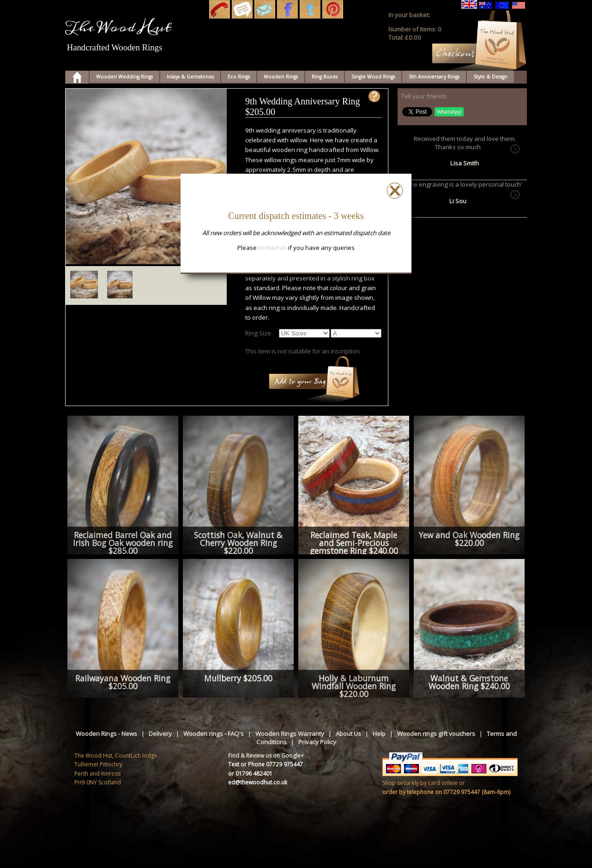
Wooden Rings (281, 77)
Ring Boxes (325, 77)
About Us (348, 734)
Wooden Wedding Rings (124, 77)
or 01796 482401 (250, 774)
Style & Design (490, 77)
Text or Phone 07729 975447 (266, 764)
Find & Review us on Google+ (266, 756)
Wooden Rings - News (106, 734)
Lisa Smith (465, 163)
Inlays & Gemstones (190, 77)
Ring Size (258, 333)
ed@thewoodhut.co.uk (258, 782)
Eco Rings (239, 77)
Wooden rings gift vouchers (436, 734)
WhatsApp (449, 112)
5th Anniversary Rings (434, 77)
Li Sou (458, 201)
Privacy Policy (317, 742)
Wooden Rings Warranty (290, 734)
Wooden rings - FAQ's (214, 734)
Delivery (160, 734)
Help (379, 734)
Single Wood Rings (373, 77)
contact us (272, 248)
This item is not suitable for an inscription (302, 351)
